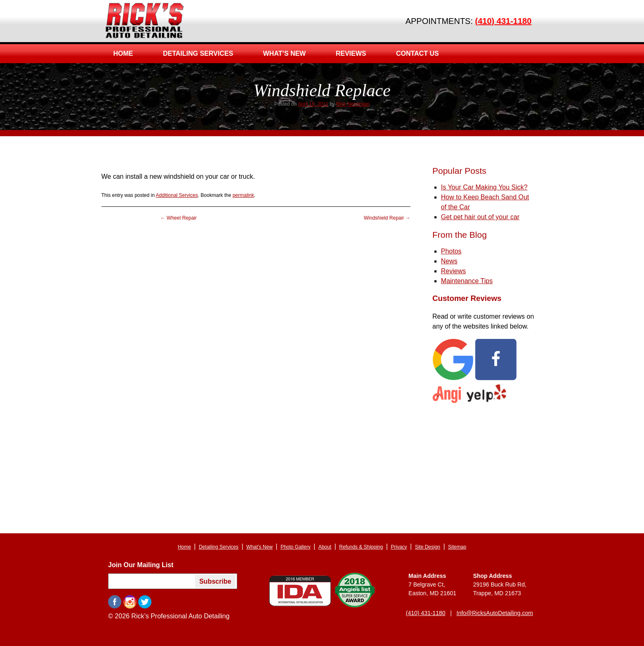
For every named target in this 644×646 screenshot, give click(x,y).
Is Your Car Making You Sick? (484, 187)
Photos (451, 251)
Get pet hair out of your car (480, 217)
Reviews (351, 53)
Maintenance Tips (467, 281)
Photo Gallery (296, 547)
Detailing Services (198, 53)
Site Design (428, 547)
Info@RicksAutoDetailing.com (495, 613)
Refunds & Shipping (361, 547)
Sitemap (457, 547)
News (449, 261)
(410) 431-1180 (504, 21)
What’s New (285, 53)
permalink (243, 195)
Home (123, 53)
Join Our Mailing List (141, 565)
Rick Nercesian (353, 104)
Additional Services (177, 195)
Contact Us (418, 53)
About (325, 547)
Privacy (399, 547)
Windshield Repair (387, 218)
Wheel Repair (179, 218)
